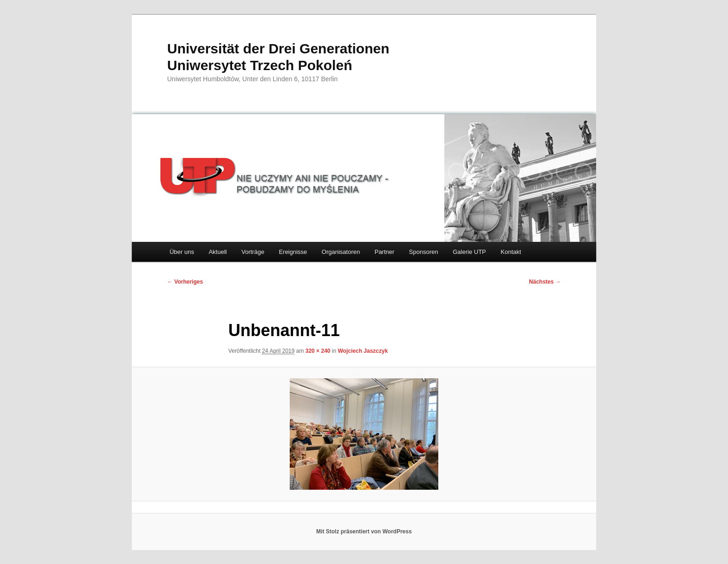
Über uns (182, 252)
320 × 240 (318, 351)
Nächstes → (545, 282)
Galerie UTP (469, 252)
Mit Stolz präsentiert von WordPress (364, 532)
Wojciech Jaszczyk (363, 351)
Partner (385, 252)
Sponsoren (424, 252)
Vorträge (253, 252)
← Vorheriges (185, 282)
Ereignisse (293, 252)
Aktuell (218, 252)
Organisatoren (341, 252)
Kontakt (511, 252)
